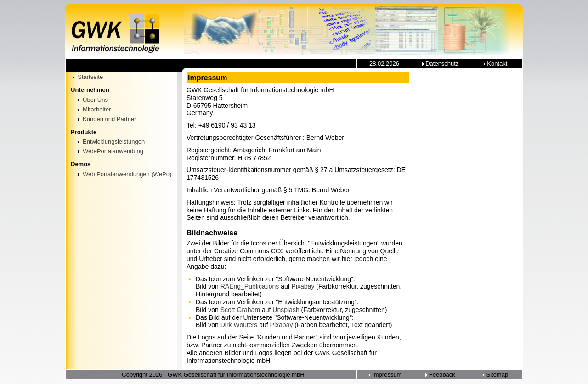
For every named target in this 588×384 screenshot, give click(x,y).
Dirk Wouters (239, 325)
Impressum (384, 375)
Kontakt (495, 64)
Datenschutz (440, 64)
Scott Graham (240, 310)
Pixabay (303, 286)
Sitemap (495, 375)
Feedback (439, 375)
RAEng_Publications (250, 286)
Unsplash (286, 310)
